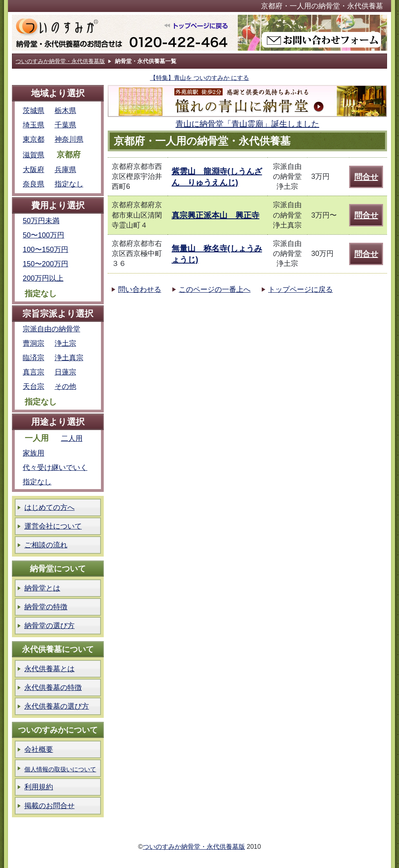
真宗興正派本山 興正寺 (215, 215)
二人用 (72, 438)
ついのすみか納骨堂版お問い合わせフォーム (312, 33)
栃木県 (65, 111)
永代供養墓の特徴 (53, 688)
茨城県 (34, 111)
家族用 (34, 453)
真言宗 (34, 372)
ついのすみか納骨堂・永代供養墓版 (60, 61)
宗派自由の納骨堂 (51, 329)
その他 (65, 386)
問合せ (366, 177)
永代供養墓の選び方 (57, 706)
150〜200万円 (45, 264)
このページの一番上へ (215, 289)
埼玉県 (34, 125)
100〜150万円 (45, 250)
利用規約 (39, 787)
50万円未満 (41, 221)
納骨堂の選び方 (49, 626)
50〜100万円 (43, 235)
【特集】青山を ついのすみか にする (199, 78)
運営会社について (53, 526)
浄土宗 (65, 343)
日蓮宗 (65, 372)
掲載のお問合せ (49, 806)
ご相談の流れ (46, 545)
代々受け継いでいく (55, 468)
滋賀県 (34, 155)
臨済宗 (34, 358)
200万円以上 (43, 278)
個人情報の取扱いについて (60, 769)
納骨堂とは (42, 588)
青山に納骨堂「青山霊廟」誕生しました (247, 124)
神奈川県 (69, 139)
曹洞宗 (34, 343)
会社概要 (39, 749)
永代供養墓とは (49, 669)
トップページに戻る (300, 289)
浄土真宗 (69, 358)
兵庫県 (65, 170)
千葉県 (65, 125)
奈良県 (34, 184)
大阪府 (34, 170)
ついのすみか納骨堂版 (125, 33)
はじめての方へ (49, 507)
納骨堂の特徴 (46, 607)
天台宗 (34, 386)
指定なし (69, 184)
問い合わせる (140, 289)
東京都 (34, 139)
